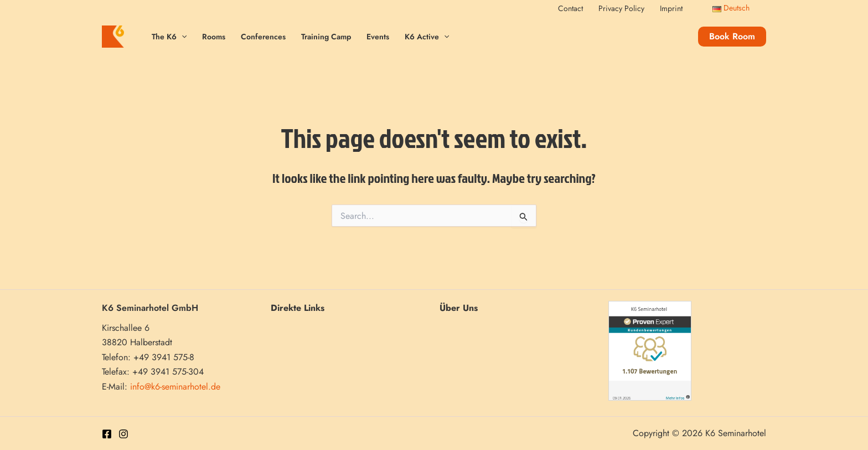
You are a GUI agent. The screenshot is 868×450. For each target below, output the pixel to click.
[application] (182, 37)
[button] (732, 37)
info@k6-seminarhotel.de (175, 387)
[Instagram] (123, 434)
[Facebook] (107, 434)
